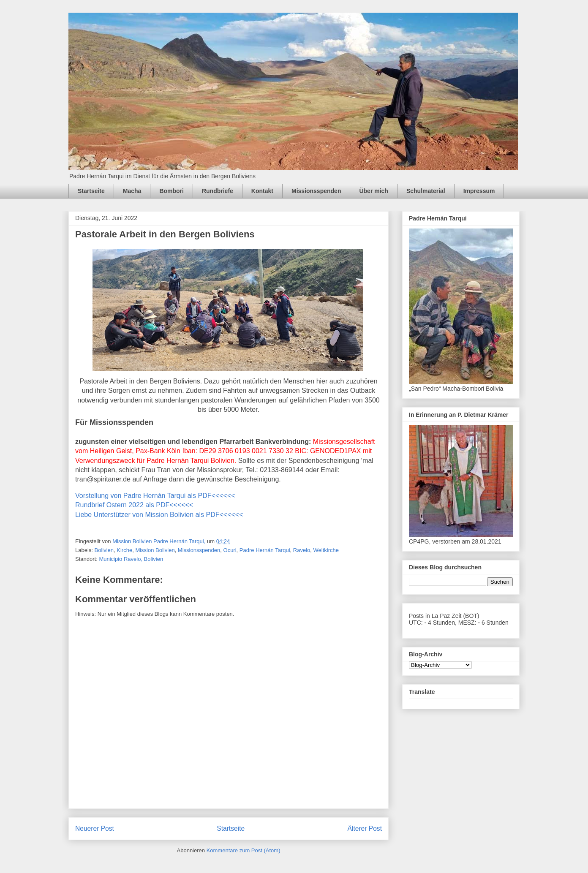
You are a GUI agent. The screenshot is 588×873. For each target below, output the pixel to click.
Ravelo (302, 550)
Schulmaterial (426, 191)
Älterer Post (365, 828)
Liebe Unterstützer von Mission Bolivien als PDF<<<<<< (159, 515)
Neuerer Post (95, 828)
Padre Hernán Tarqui (265, 550)
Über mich (373, 191)
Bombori (171, 191)
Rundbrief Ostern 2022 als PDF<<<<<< (134, 505)
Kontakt (262, 191)
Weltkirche (326, 550)
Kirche (124, 550)
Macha (132, 191)
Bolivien (104, 550)
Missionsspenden (316, 191)
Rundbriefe (218, 191)
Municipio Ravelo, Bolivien (131, 559)
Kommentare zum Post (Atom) (244, 850)
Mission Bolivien (155, 550)
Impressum (479, 191)
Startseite (91, 191)
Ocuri (230, 550)
